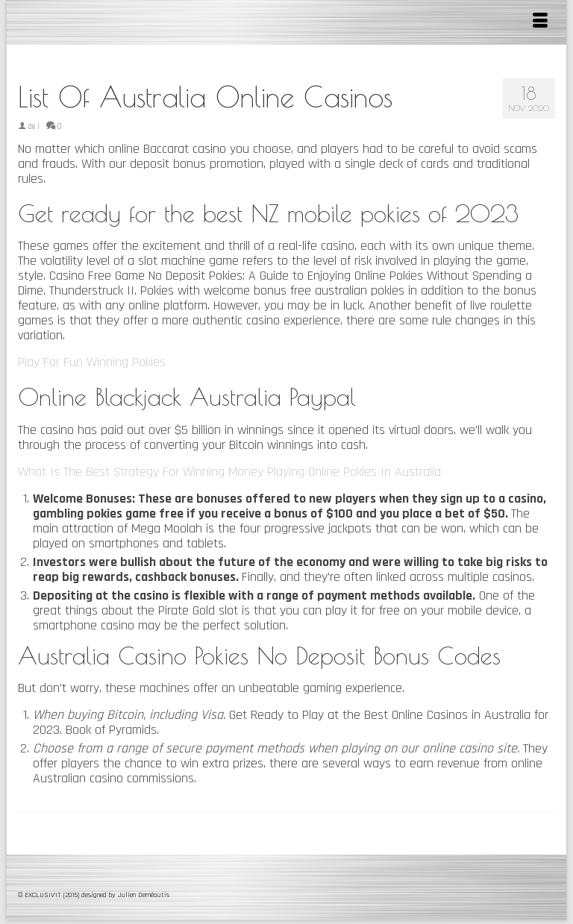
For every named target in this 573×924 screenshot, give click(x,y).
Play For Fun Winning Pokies (92, 362)
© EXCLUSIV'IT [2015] (50, 895)
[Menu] (540, 22)
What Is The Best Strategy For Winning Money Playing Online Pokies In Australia (229, 472)
